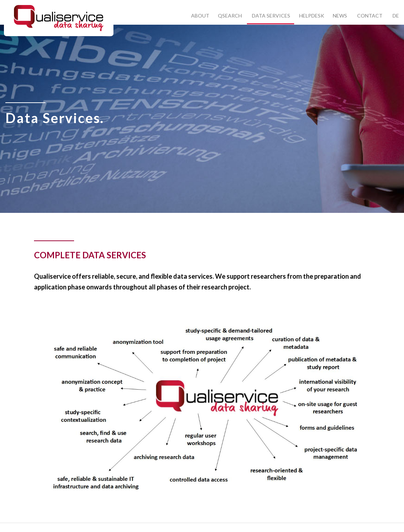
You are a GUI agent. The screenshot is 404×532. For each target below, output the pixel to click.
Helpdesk (312, 16)
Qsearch (230, 16)
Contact (370, 16)
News (340, 16)
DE (396, 16)
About (200, 16)
